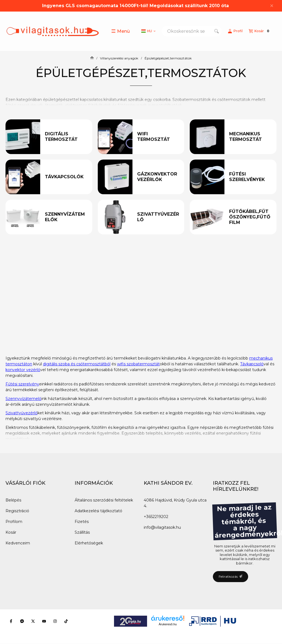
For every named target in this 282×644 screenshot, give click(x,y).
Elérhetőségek (89, 543)
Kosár (11, 532)
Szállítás (82, 532)
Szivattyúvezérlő (21, 413)
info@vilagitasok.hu (162, 527)
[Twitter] (33, 621)
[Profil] (235, 31)
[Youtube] (44, 621)
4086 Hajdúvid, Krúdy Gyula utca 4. (175, 503)
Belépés (13, 500)
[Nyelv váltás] (148, 31)
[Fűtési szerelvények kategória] (250, 177)
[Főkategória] (92, 58)
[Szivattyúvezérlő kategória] (158, 217)
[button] (120, 31)
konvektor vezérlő (23, 370)
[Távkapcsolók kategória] (66, 177)
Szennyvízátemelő (23, 399)
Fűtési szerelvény (22, 384)
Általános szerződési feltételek (104, 500)
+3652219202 (156, 517)
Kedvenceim (18, 543)
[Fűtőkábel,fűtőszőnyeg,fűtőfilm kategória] (250, 217)
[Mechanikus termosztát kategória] (250, 137)
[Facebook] (11, 621)
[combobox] (192, 31)
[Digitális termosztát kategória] (66, 137)
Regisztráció (17, 511)
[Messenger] (22, 621)
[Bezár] (272, 6)
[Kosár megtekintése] (260, 31)
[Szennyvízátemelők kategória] (66, 217)
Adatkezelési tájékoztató (98, 511)
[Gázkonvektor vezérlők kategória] (158, 177)
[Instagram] (55, 621)
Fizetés (82, 522)
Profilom (14, 522)
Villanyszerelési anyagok (119, 58)
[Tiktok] (66, 621)
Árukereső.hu (168, 624)
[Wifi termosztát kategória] (158, 137)
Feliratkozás (231, 576)
